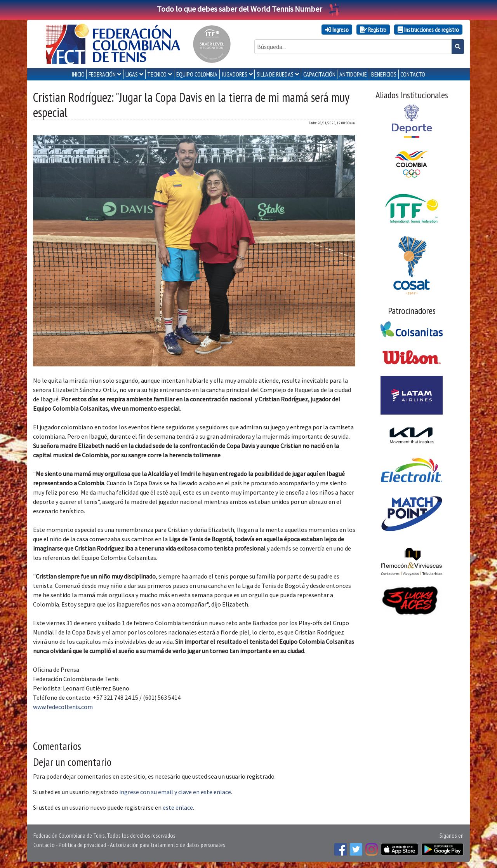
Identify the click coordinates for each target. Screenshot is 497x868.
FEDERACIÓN (102, 74)
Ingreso (337, 30)
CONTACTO (413, 74)
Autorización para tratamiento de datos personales (168, 845)
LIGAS (132, 74)
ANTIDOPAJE (353, 74)
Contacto (44, 845)
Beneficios (384, 74)
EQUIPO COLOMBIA (197, 74)
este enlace (178, 807)
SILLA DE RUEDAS (275, 74)
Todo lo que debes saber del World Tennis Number (248, 9)
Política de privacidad (82, 845)
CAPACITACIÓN (319, 74)
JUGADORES (235, 74)
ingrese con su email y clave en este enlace (175, 792)
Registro (373, 30)
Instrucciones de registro (428, 30)
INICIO (78, 74)
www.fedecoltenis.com (63, 707)
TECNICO (157, 74)
